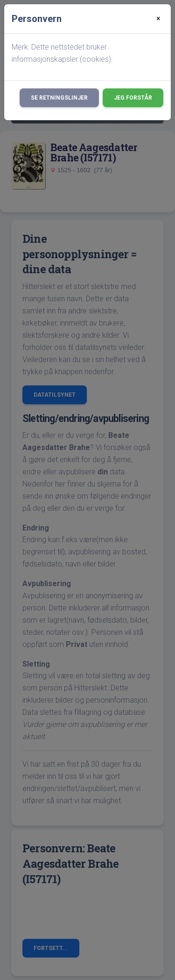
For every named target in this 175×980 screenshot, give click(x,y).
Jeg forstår (133, 98)
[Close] (158, 19)
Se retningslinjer (59, 98)
